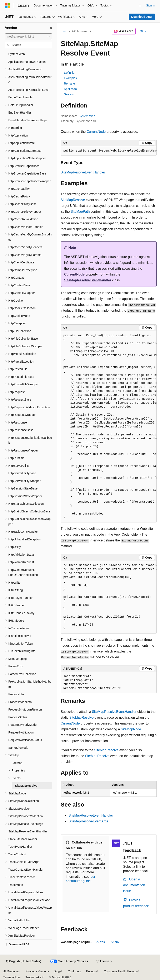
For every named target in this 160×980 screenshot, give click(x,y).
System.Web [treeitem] (17, 54)
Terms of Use (12, 977)
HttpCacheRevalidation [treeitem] (23, 219)
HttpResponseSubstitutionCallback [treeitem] (30, 440)
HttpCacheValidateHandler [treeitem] (26, 227)
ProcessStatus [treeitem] (18, 717)
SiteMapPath (80, 212)
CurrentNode (96, 132)
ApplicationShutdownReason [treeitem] (27, 62)
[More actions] (153, 31)
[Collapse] (51, 28)
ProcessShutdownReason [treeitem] (25, 709)
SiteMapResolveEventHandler (83, 172)
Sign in (151, 5)
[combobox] (29, 37)
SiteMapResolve (73, 200)
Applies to (70, 89)
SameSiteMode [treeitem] (18, 748)
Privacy (91, 971)
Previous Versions (37, 971)
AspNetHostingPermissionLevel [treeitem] (29, 90)
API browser (80, 31)
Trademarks (33, 977)
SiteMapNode (131, 729)
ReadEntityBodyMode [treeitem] (22, 725)
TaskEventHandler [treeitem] (20, 847)
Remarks (70, 83)
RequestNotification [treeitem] (21, 732)
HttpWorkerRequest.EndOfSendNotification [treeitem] (23, 572)
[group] (109, 151)
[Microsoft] (8, 6)
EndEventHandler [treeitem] (20, 113)
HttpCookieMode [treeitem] (19, 316)
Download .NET (142, 17)
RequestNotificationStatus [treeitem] (25, 740)
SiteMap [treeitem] (17, 763)
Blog (57, 971)
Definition (70, 73)
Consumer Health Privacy (120, 971)
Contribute (74, 971)
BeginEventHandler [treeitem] (21, 97)
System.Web (87, 116)
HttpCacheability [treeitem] (19, 189)
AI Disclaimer (12, 971)
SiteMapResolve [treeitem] (26, 786)
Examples (70, 78)
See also (70, 94)
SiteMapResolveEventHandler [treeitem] (28, 831)
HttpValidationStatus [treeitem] (21, 555)
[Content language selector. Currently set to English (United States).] (23, 961)
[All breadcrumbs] (64, 31)
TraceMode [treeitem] (16, 885)
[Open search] (140, 6)
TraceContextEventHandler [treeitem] (26, 870)
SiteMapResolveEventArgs (88, 821)
